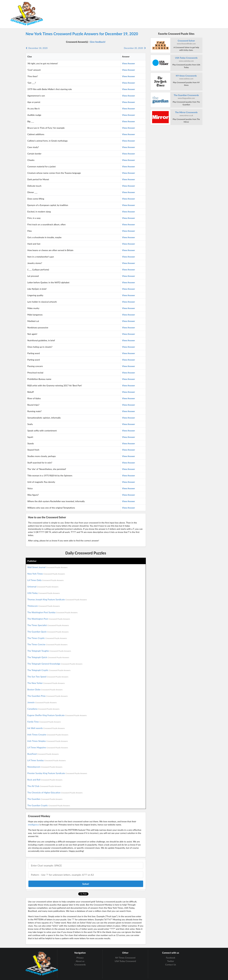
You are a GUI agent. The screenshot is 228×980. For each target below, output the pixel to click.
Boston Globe (45, 689)
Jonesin (42, 702)
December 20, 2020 (135, 48)
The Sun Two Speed (48, 677)
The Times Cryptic (47, 638)
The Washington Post (49, 619)
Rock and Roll (45, 780)
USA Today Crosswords (186, 58)
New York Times (46, 574)
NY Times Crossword (125, 958)
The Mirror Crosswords (186, 112)
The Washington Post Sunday (53, 612)
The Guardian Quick (48, 632)
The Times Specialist (48, 625)
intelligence (34, 825)
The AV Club (44, 786)
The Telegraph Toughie (49, 651)
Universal (43, 587)
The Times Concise (48, 644)
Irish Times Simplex (48, 741)
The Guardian (45, 799)
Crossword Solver (186, 41)
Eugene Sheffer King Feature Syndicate (57, 715)
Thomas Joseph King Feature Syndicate (57, 599)
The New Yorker (46, 683)
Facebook (171, 958)
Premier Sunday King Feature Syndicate (57, 773)
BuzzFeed (43, 754)
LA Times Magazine (48, 747)
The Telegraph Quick (48, 657)
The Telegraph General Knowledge (55, 664)
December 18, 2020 (37, 48)
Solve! (86, 884)
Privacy (80, 958)
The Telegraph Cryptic (49, 670)
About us (80, 961)
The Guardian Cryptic (49, 805)
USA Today (44, 593)
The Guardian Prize (48, 696)
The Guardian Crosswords (186, 95)
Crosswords (80, 965)
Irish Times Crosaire (48, 735)
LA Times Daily (46, 580)
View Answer (128, 63)
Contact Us (171, 965)
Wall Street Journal (48, 567)
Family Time (44, 722)
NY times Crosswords (186, 76)
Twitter (171, 961)
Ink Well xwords (46, 728)
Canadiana (44, 709)
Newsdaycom (45, 767)
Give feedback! (98, 42)
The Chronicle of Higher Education (55, 792)
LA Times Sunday (47, 760)
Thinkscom (44, 606)
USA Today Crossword (125, 961)
